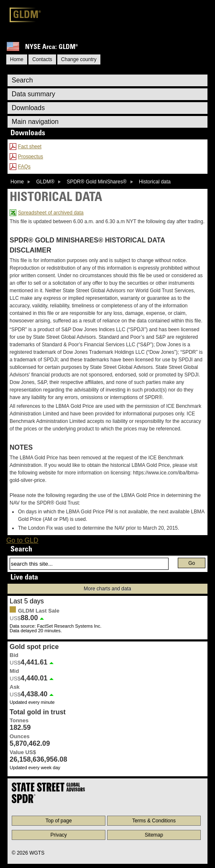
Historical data (155, 182)
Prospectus (31, 157)
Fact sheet (30, 147)
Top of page (59, 821)
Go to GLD (22, 540)
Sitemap (154, 835)
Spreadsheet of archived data (51, 213)
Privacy (59, 835)
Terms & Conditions (154, 821)
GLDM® (45, 182)
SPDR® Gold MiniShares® (96, 182)
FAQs (24, 167)
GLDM (27, 16)
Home (17, 182)
